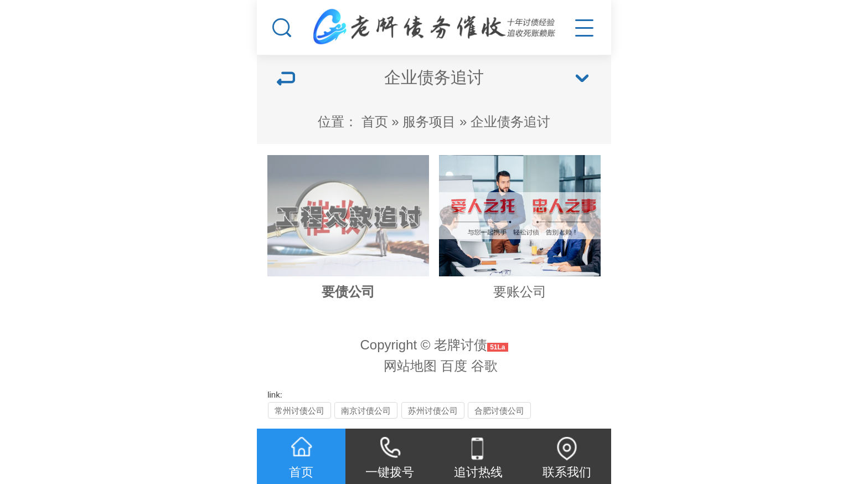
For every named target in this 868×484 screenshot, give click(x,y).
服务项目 (429, 122)
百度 (454, 366)
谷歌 (484, 366)
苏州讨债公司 (433, 411)
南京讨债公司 (366, 411)
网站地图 (410, 366)
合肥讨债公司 (499, 411)
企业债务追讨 (510, 122)
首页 (375, 122)
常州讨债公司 (299, 411)
